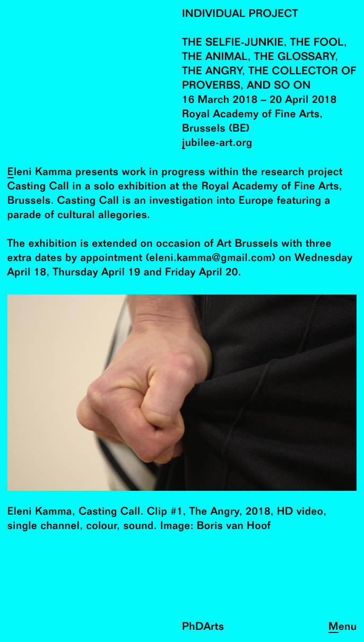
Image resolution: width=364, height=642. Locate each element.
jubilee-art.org (217, 144)
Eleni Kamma (40, 173)
